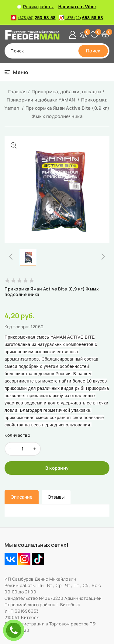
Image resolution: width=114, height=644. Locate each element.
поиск (17, 51)
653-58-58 (81, 18)
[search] (93, 51)
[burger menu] (16, 72)
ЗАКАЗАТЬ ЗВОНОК (15, 630)
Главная (17, 92)
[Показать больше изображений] (14, 145)
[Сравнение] (84, 35)
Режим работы (36, 7)
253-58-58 (33, 18)
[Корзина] (105, 35)
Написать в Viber (77, 7)
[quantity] (23, 449)
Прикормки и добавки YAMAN (41, 100)
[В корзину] (57, 468)
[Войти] (73, 35)
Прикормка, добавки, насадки (66, 92)
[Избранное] (95, 35)
